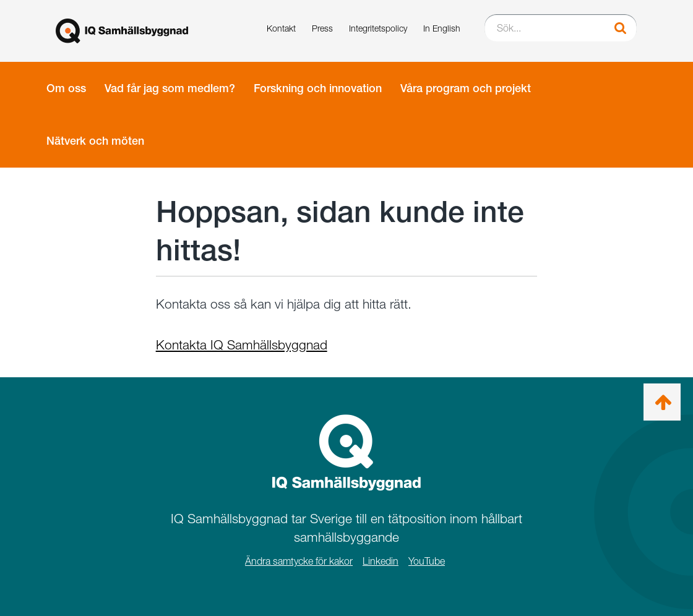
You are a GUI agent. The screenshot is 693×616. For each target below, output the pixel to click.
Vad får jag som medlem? (170, 88)
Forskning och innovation (318, 88)
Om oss (66, 88)
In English (442, 28)
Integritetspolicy (378, 28)
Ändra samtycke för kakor (299, 561)
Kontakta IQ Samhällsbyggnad (242, 345)
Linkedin (381, 561)
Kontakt (281, 28)
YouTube (427, 561)
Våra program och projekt (466, 88)
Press (322, 28)
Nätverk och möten (95, 141)
